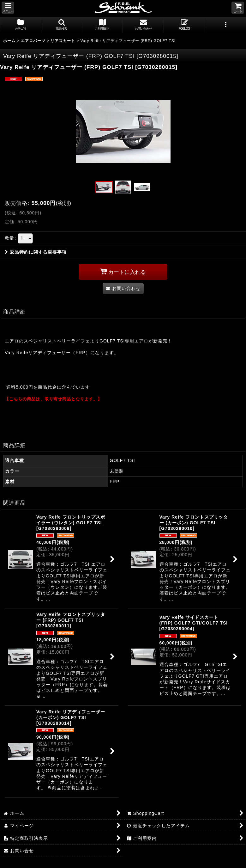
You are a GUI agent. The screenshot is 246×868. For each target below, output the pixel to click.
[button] (8, 8)
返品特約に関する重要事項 (36, 252)
